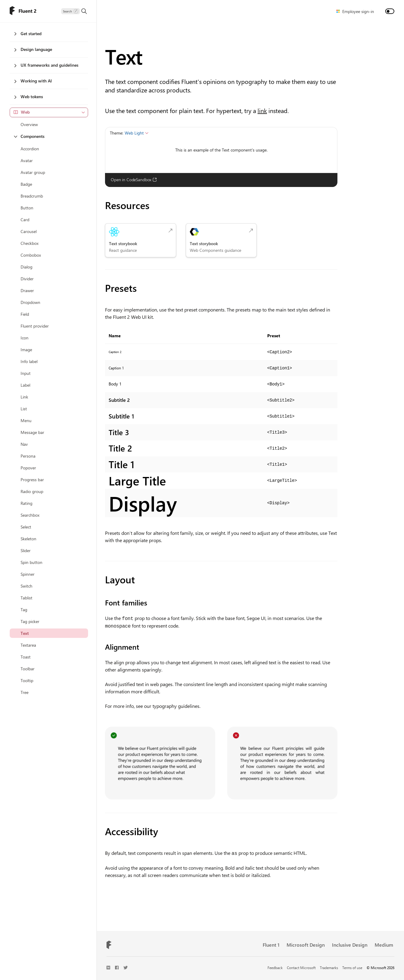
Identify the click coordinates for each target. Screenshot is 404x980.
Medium (384, 944)
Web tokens (29, 97)
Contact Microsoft (301, 967)
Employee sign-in (358, 11)
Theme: (117, 133)
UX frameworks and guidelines (46, 65)
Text (123, 56)
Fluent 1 (271, 944)
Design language (33, 49)
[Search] (74, 11)
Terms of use (352, 967)
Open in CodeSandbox (134, 180)
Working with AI (33, 81)
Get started (28, 33)
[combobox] (49, 112)
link (262, 110)
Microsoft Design (306, 944)
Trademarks (329, 967)
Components (29, 136)
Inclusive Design (350, 944)
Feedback (275, 967)
